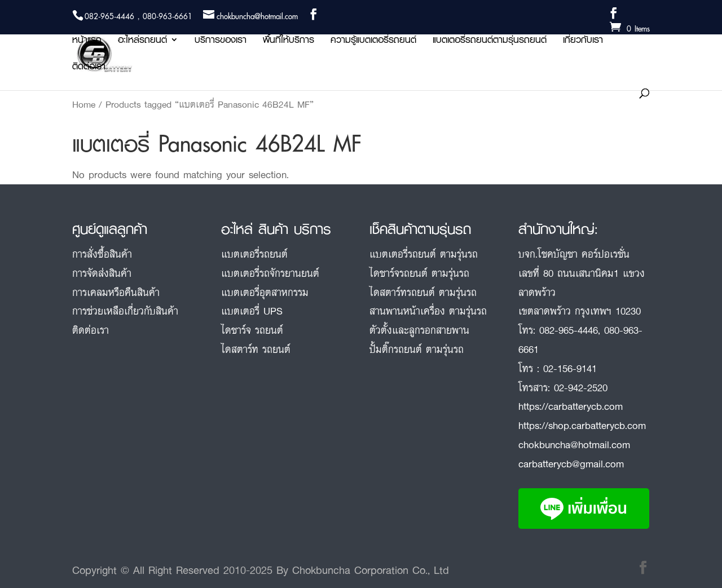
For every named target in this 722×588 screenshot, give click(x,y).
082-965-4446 (569, 330)
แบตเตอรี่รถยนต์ (254, 254)
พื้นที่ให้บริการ (289, 41)
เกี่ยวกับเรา (583, 41)
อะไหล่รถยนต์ (142, 41)
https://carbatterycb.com (571, 406)
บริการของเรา (221, 41)
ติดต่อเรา (89, 68)
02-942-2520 (581, 387)
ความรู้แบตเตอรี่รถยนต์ (373, 41)
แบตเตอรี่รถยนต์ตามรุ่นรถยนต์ (490, 41)
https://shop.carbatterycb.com (582, 425)
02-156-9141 (570, 368)
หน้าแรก (87, 41)
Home (84, 104)
